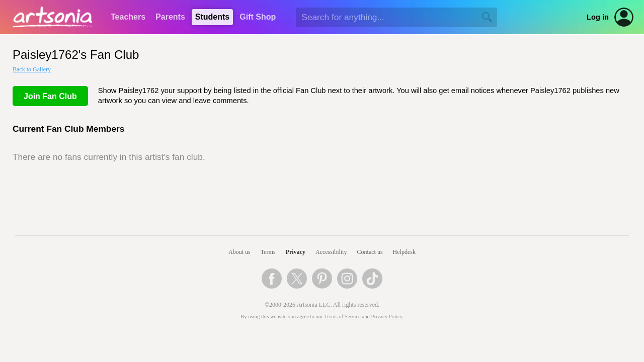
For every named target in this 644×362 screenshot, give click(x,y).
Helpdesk (404, 252)
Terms (268, 252)
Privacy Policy (387, 316)
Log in (598, 17)
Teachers (128, 17)
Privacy (296, 252)
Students (212, 17)
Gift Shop (258, 17)
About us (239, 252)
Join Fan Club (50, 96)
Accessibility (331, 252)
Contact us (370, 252)
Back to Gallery (32, 69)
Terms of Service (342, 316)
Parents (170, 17)
